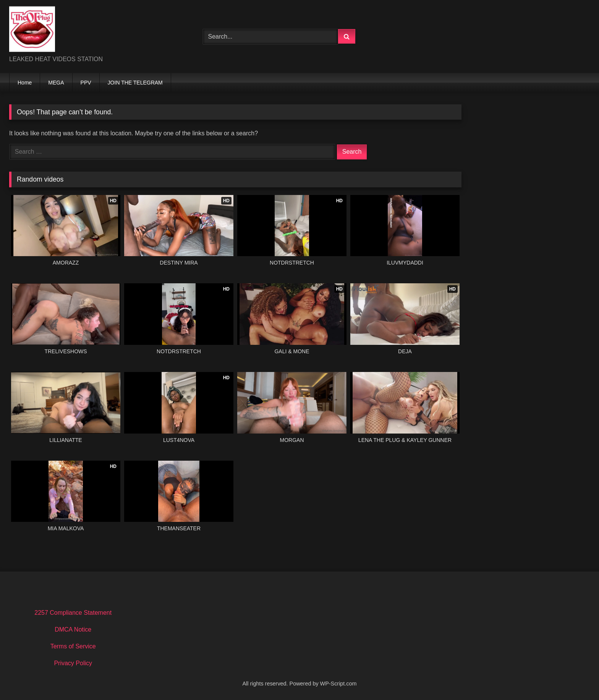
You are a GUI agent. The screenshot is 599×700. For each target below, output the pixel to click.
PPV (86, 83)
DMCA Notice (73, 629)
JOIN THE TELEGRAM (135, 83)
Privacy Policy (73, 663)
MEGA (56, 83)
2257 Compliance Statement (73, 613)
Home (25, 83)
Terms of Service (73, 646)
